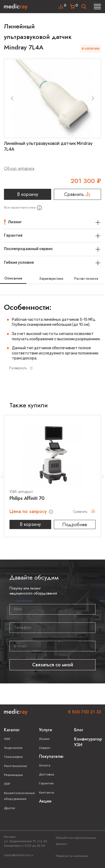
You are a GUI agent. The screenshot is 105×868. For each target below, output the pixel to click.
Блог (79, 730)
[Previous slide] (12, 98)
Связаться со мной (53, 665)
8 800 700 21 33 (85, 712)
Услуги (46, 730)
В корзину (28, 194)
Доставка (47, 774)
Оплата (45, 765)
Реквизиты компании (72, 856)
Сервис (45, 748)
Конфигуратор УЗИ (88, 742)
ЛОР (7, 784)
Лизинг (44, 739)
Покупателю (51, 756)
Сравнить (77, 194)
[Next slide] (93, 98)
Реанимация (13, 775)
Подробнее (75, 525)
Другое (9, 808)
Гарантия (46, 783)
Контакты (47, 793)
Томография (13, 757)
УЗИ (7, 739)
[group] (52, 98)
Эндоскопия (13, 748)
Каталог (12, 730)
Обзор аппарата (19, 168)
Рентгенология (15, 766)
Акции (45, 801)
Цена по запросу (29, 511)
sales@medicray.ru (19, 855)
